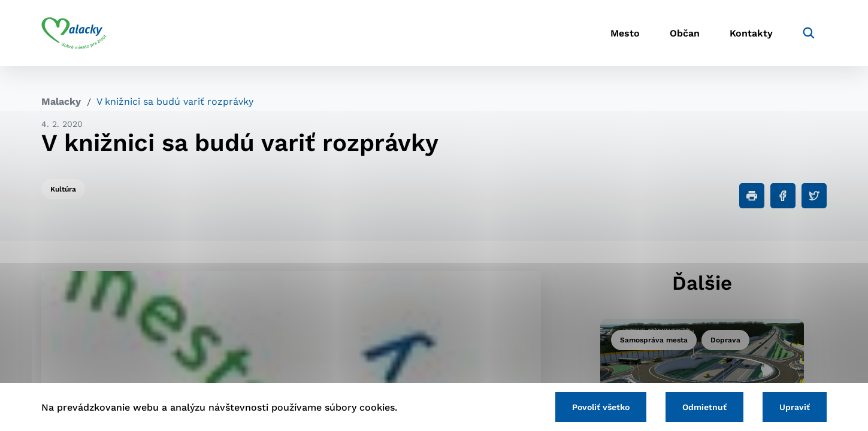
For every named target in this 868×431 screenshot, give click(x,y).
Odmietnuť (704, 407)
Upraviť (795, 407)
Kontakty (751, 33)
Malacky (61, 101)
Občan (685, 33)
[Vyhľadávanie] (809, 33)
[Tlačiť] (752, 196)
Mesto (625, 33)
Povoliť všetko (601, 407)
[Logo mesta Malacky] (74, 33)
